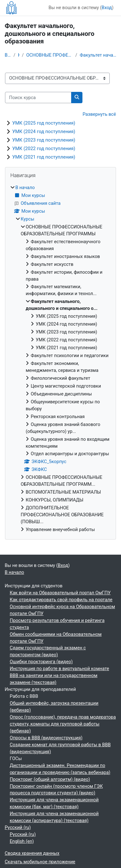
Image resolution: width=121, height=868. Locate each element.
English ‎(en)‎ (22, 841)
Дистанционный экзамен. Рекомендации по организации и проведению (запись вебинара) (60, 769)
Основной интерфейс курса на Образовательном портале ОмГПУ (62, 610)
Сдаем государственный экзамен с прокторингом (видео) (48, 651)
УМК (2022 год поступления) (44, 148)
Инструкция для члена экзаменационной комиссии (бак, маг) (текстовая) (54, 803)
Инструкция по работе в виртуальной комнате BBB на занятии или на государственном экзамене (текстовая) (59, 675)
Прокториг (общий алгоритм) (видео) (50, 779)
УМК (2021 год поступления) (44, 157)
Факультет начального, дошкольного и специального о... (98, 55)
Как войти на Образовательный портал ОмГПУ (60, 593)
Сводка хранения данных (32, 853)
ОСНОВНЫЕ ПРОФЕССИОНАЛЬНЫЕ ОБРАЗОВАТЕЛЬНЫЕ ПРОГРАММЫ (50, 55)
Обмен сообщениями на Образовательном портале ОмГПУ (56, 638)
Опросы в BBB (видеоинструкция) (46, 738)
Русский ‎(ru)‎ (18, 827)
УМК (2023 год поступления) (44, 140)
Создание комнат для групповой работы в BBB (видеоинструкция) (60, 748)
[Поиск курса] (38, 98)
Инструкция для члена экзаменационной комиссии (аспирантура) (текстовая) (54, 817)
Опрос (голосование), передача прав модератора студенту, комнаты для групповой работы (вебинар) (63, 724)
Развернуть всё (99, 114)
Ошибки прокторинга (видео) (41, 662)
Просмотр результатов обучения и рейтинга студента (57, 624)
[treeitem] (60, 359)
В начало (8, 55)
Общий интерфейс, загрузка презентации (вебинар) (54, 707)
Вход (107, 8)
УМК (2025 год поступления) (44, 123)
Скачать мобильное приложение (40, 862)
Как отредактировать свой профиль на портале (61, 600)
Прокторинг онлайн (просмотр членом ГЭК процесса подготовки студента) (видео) (56, 790)
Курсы (19, 55)
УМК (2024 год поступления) (44, 132)
